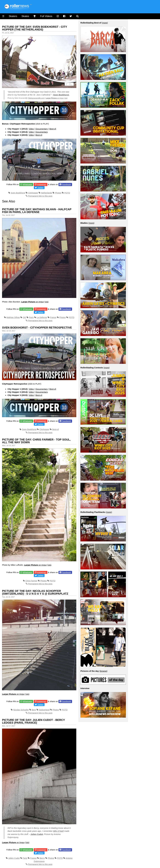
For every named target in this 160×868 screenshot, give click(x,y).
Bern (34, 710)
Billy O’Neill (58, 831)
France (53, 317)
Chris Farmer (31, 581)
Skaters (13, 16)
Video (31, 129)
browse (103, 671)
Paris (31, 317)
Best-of (53, 129)
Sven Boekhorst (61, 95)
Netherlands (47, 193)
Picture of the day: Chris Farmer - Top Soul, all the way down (36, 441)
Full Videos (46, 16)
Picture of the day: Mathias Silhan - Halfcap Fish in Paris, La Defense (37, 211)
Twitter (40, 188)
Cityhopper (33, 193)
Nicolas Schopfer (21, 710)
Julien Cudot (37, 834)
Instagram (42, 184)
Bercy (42, 858)
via (66, 98)
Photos (58, 193)
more (105, 23)
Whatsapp (27, 184)
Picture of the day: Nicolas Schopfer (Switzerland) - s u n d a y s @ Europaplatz (35, 592)
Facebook (66, 184)
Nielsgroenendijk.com (36, 98)
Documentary (42, 129)
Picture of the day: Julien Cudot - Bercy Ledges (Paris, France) (33, 721)
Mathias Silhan (13, 317)
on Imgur (55, 98)
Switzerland (44, 710)
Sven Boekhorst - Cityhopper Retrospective (37, 328)
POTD (67, 193)
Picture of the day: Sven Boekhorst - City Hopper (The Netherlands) (35, 28)
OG (24, 317)
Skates (25, 16)
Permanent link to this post (40, 196)
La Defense (42, 317)
